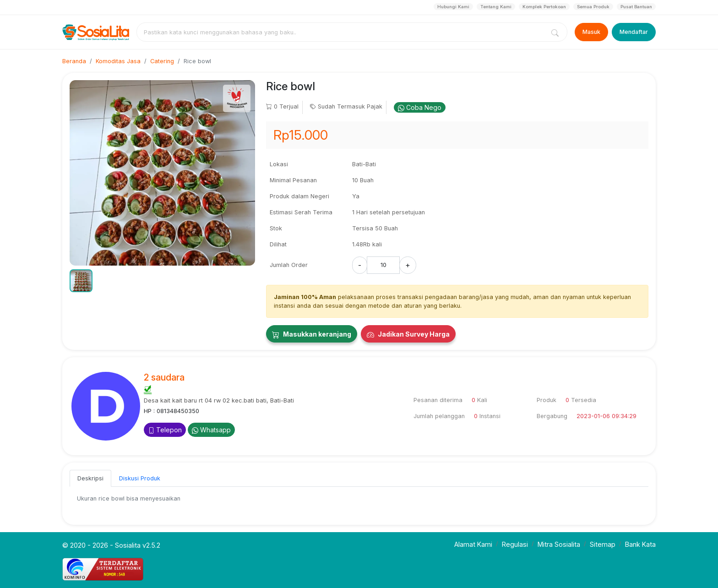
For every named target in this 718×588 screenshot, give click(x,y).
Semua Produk (593, 7)
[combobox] (343, 32)
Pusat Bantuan (636, 7)
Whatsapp (211, 430)
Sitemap (603, 544)
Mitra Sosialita (559, 544)
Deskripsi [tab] (90, 478)
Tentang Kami (496, 7)
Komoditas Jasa (118, 61)
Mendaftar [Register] (634, 32)
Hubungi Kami (453, 7)
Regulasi (515, 544)
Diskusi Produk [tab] (140, 478)
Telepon (165, 430)
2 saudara (164, 377)
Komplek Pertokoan (544, 7)
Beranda (74, 61)
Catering (162, 61)
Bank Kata (640, 544)
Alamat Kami (473, 544)
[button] (81, 281)
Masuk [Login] (591, 32)
